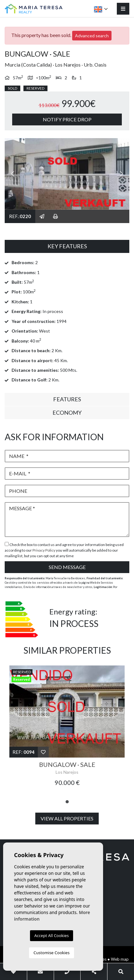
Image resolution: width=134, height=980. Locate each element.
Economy (67, 413)
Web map (120, 959)
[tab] (67, 246)
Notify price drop (67, 119)
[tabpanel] (67, 729)
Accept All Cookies (52, 936)
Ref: (24, 752)
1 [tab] (67, 802)
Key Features (67, 246)
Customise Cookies (51, 953)
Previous (12, 174)
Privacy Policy (44, 550)
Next (122, 174)
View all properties (67, 818)
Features (67, 399)
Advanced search (92, 36)
